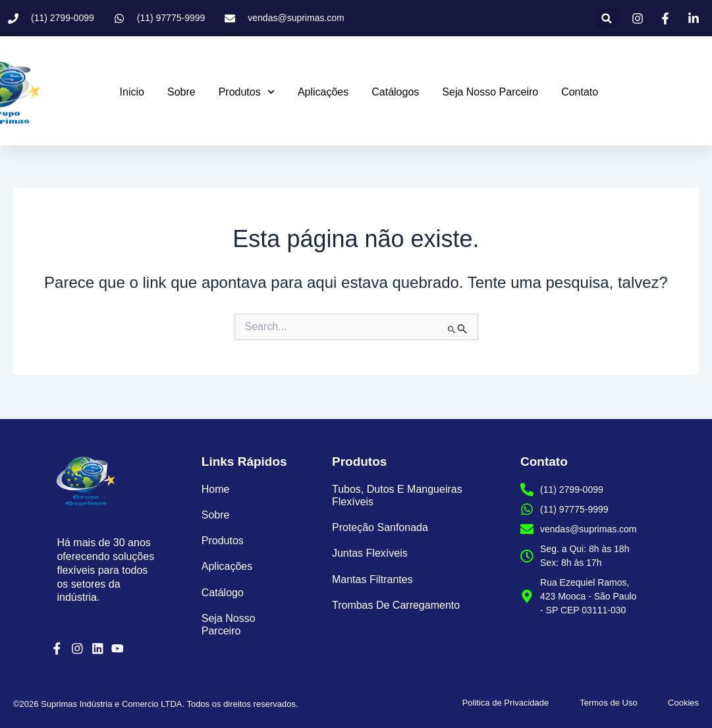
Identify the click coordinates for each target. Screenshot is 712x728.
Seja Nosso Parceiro (490, 92)
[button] (607, 18)
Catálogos (395, 92)
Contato (580, 92)
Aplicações (323, 92)
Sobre (181, 92)
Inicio (132, 92)
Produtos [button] (247, 92)
